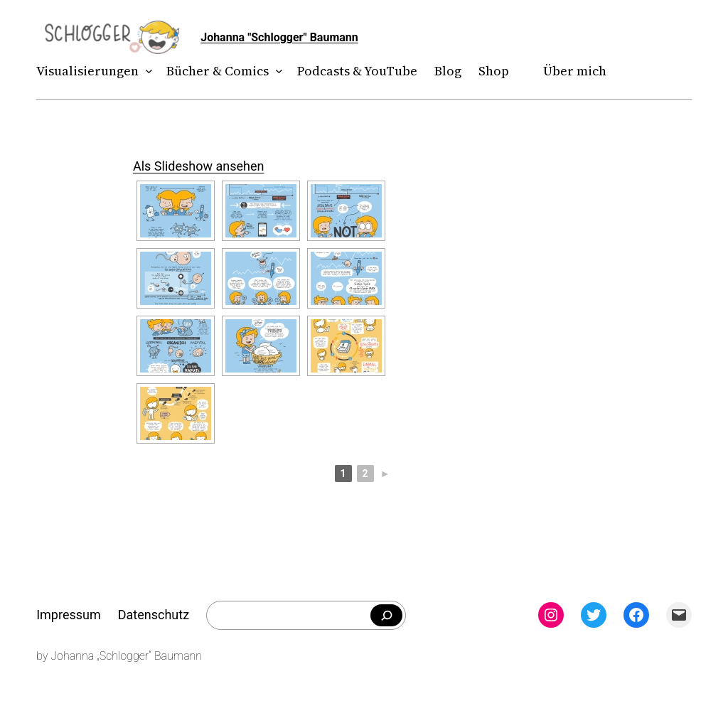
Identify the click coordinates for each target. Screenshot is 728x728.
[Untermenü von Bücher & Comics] (276, 71)
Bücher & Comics (218, 71)
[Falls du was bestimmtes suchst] (386, 616)
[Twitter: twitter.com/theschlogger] (594, 615)
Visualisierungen (87, 71)
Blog (448, 71)
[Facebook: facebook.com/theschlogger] (636, 615)
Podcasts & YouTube (357, 71)
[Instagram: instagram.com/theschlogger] (551, 615)
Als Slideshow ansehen (198, 166)
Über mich (575, 71)
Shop (494, 71)
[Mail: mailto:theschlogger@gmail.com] (679, 615)
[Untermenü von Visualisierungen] (146, 71)
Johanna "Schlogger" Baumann (279, 37)
